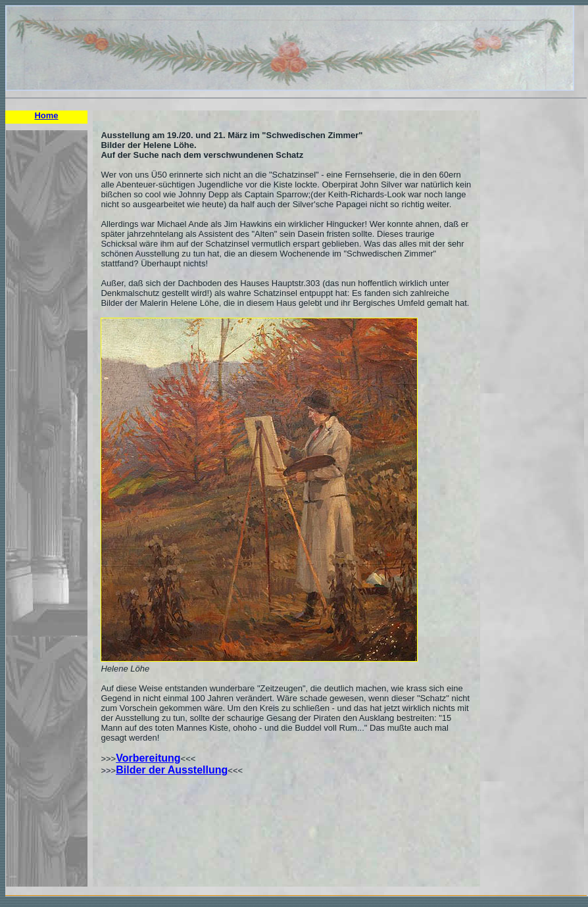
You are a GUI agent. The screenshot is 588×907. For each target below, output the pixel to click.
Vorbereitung (148, 758)
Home (46, 115)
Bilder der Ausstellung (172, 770)
